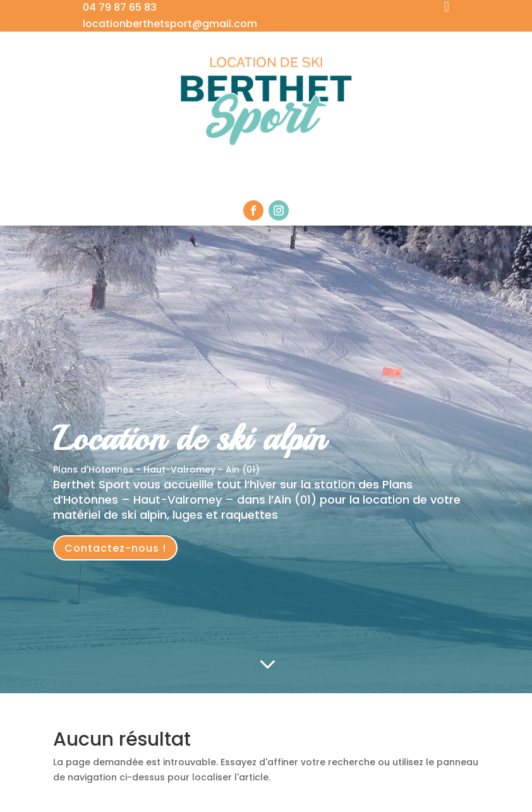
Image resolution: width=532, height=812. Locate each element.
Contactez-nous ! (115, 548)
